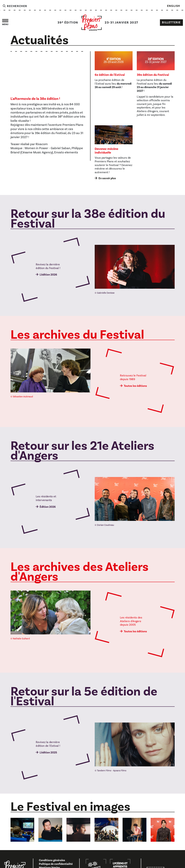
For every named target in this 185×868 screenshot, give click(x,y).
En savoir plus (107, 178)
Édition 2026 (48, 507)
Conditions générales (52, 860)
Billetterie (171, 22)
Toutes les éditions (135, 386)
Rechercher (15, 6)
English (174, 6)
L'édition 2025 (48, 753)
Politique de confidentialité (56, 864)
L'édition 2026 (48, 275)
